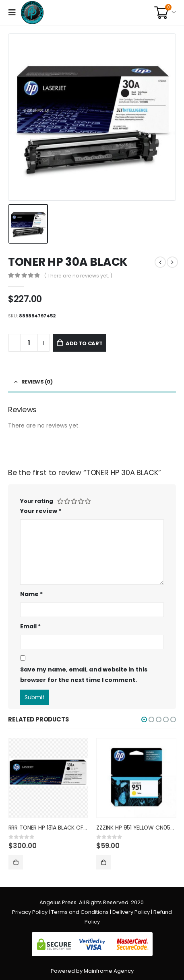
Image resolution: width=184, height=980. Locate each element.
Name (31, 594)
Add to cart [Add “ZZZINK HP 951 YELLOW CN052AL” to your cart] (103, 862)
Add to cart (84, 343)
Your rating (37, 501)
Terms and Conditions (80, 912)
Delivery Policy (131, 912)
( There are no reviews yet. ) (78, 276)
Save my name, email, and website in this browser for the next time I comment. (84, 675)
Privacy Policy (30, 912)
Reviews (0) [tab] (37, 382)
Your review (41, 511)
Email (31, 626)
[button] (144, 719)
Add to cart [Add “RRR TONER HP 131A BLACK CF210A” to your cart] (16, 862)
